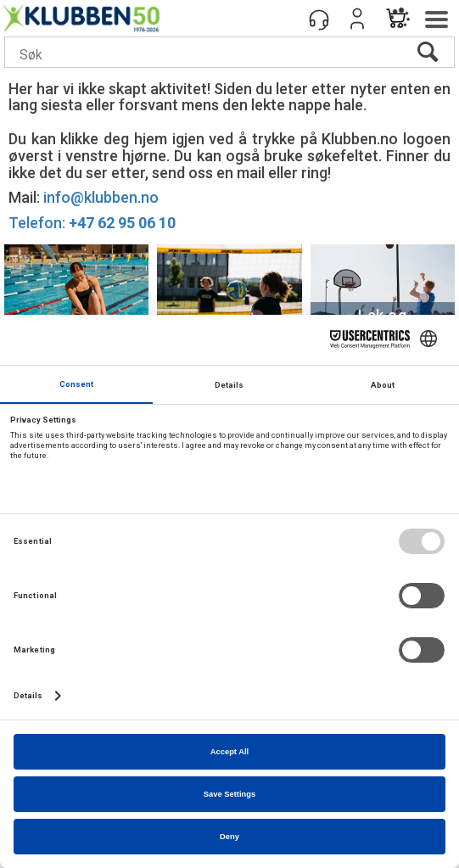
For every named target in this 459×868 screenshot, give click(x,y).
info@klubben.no (101, 197)
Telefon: (92, 223)
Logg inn (357, 19)
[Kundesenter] (319, 19)
